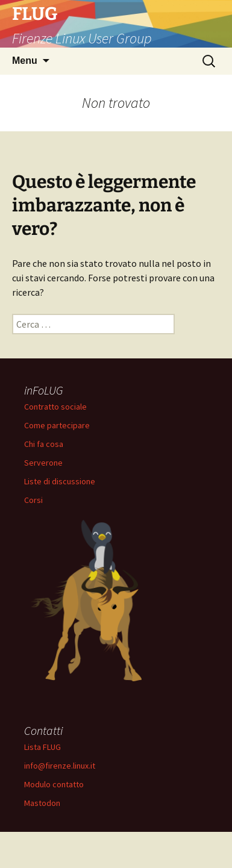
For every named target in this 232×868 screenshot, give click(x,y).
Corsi (33, 500)
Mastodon (42, 803)
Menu (25, 61)
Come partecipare (57, 425)
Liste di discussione (60, 481)
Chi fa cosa (44, 444)
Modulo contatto (54, 784)
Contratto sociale (55, 407)
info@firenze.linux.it (60, 766)
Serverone (43, 463)
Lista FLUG (42, 747)
